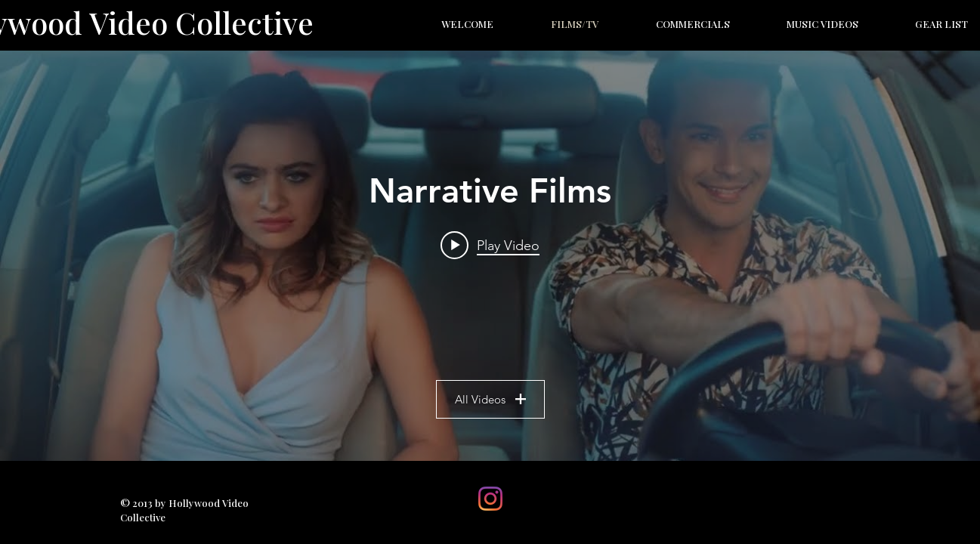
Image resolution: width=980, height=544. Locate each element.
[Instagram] (490, 499)
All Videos (490, 399)
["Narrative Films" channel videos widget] (490, 256)
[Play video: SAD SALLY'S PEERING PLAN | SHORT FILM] (490, 245)
